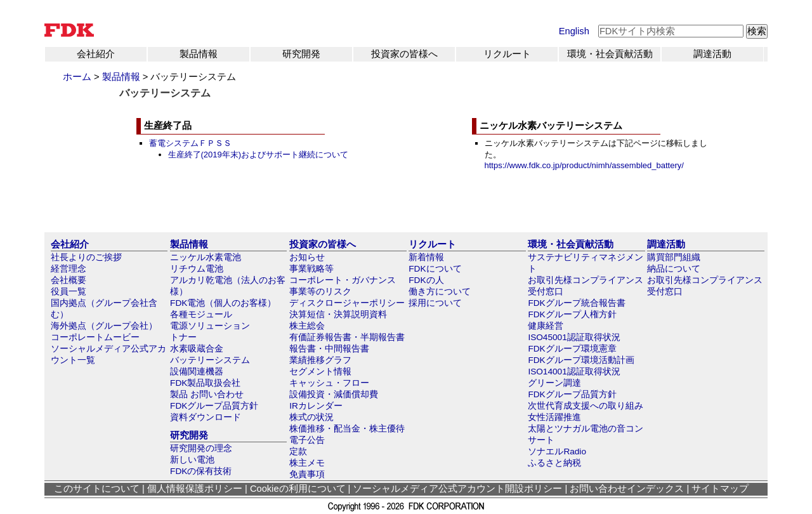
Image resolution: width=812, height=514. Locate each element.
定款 (298, 451)
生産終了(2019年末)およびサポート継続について (259, 155)
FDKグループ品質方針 (214, 406)
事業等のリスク (320, 292)
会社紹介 (96, 54)
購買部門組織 (674, 257)
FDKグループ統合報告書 (576, 303)
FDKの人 (426, 280)
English (574, 31)
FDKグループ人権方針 (572, 314)
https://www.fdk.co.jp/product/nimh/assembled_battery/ (584, 165)
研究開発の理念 (201, 448)
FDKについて (435, 269)
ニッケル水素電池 (206, 257)
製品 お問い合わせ (207, 394)
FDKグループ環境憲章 (572, 349)
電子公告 (307, 440)
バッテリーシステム (210, 360)
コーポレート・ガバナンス (343, 280)
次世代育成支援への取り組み (586, 406)
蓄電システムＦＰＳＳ (190, 143)
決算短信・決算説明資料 (338, 314)
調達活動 (712, 54)
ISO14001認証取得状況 (574, 372)
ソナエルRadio (557, 451)
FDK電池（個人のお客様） (223, 303)
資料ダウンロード (206, 417)
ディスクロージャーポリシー (347, 303)
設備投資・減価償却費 (334, 394)
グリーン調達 (554, 383)
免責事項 (307, 474)
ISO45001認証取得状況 (574, 337)
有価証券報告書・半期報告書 (347, 337)
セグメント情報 (320, 372)
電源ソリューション (210, 326)
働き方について (440, 292)
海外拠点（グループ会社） (104, 326)
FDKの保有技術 (201, 471)
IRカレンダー (316, 406)
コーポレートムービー (95, 337)
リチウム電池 (197, 269)
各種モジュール (201, 314)
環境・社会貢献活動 (610, 54)
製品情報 (199, 54)
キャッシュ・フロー (329, 383)
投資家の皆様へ (404, 54)
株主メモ (307, 463)
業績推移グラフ (320, 360)
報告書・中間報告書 (329, 349)
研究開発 (301, 54)
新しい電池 (192, 460)
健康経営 (546, 326)
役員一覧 (69, 292)
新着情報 (426, 257)
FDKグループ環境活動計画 (581, 360)
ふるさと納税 (554, 463)
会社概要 (69, 280)
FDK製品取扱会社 (205, 383)
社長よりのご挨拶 (86, 257)
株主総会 (307, 326)
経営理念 (69, 269)
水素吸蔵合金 (197, 349)
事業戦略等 (311, 269)
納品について (674, 269)
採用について (435, 303)
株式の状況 (311, 417)
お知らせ (307, 257)
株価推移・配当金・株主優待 (347, 429)
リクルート (507, 54)
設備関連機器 (197, 372)
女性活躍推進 (554, 417)
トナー (183, 337)
